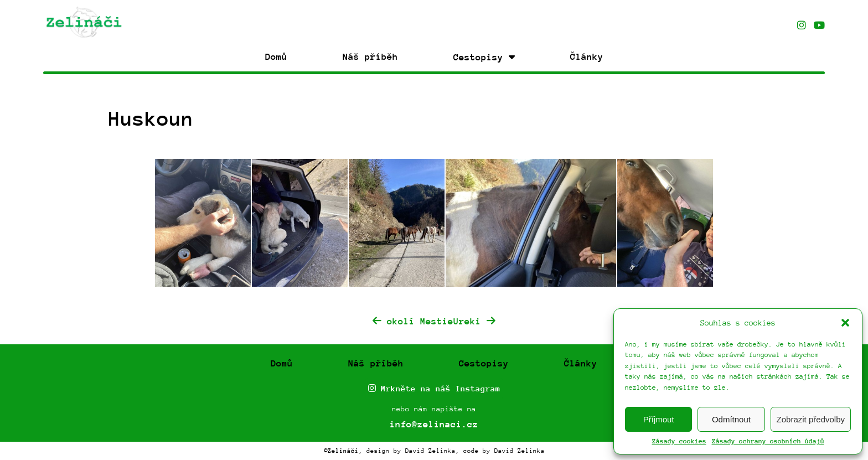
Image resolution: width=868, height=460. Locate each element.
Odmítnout (731, 419)
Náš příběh (370, 57)
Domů (276, 57)
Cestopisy (484, 363)
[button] (845, 323)
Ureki (474, 321)
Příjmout (659, 419)
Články (587, 57)
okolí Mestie (413, 321)
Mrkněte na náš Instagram (434, 388)
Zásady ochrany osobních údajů (768, 441)
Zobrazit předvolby (811, 419)
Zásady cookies (679, 441)
